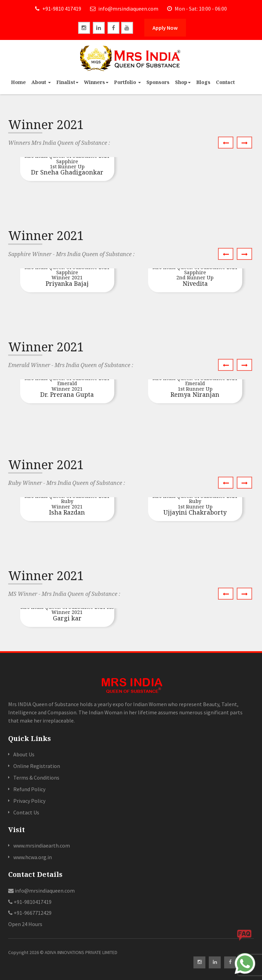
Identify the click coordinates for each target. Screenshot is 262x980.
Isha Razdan (67, 505)
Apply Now (165, 28)
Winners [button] (96, 82)
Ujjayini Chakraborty (195, 505)
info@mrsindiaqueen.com (124, 9)
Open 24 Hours (25, 924)
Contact (225, 82)
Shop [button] (183, 82)
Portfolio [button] (127, 82)
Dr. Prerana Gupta (67, 387)
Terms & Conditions (36, 778)
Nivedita (195, 276)
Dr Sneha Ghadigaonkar (67, 165)
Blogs (203, 82)
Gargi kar (67, 613)
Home (18, 82)
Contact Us (26, 812)
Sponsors (158, 82)
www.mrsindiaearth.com (42, 845)
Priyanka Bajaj (67, 276)
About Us (24, 754)
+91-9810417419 (30, 902)
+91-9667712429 (30, 913)
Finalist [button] (67, 82)
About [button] (41, 82)
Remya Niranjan (195, 387)
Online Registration (37, 766)
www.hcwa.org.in (33, 857)
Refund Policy (29, 789)
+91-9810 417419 (58, 9)
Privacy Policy (29, 801)
